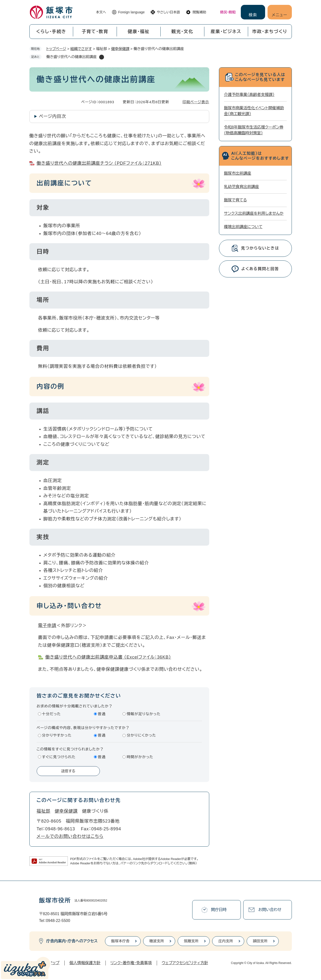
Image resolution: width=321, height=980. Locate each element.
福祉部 (44, 811)
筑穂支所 (191, 941)
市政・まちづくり (270, 32)
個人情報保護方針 (85, 963)
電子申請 (47, 626)
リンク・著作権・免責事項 (131, 963)
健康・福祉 (139, 32)
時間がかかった (140, 757)
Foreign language (131, 12)
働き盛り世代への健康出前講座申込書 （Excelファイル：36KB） (108, 657)
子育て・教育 (95, 32)
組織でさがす (81, 49)
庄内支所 (226, 941)
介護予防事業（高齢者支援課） (249, 95)
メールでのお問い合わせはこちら (70, 836)
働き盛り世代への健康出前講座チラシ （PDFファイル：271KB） (99, 163)
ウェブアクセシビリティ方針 (185, 963)
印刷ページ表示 (196, 102)
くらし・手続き (51, 32)
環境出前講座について (243, 227)
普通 (102, 714)
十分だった (52, 714)
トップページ (56, 49)
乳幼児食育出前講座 (242, 187)
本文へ (101, 12)
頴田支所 (260, 941)
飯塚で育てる (236, 200)
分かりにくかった (141, 735)
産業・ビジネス (226, 32)
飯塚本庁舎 (120, 941)
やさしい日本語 (168, 12)
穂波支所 (157, 941)
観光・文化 (182, 32)
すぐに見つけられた (59, 757)
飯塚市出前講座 (238, 173)
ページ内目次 (53, 116)
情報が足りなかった (143, 714)
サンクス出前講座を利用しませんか (254, 213)
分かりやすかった (57, 735)
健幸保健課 (120, 49)
